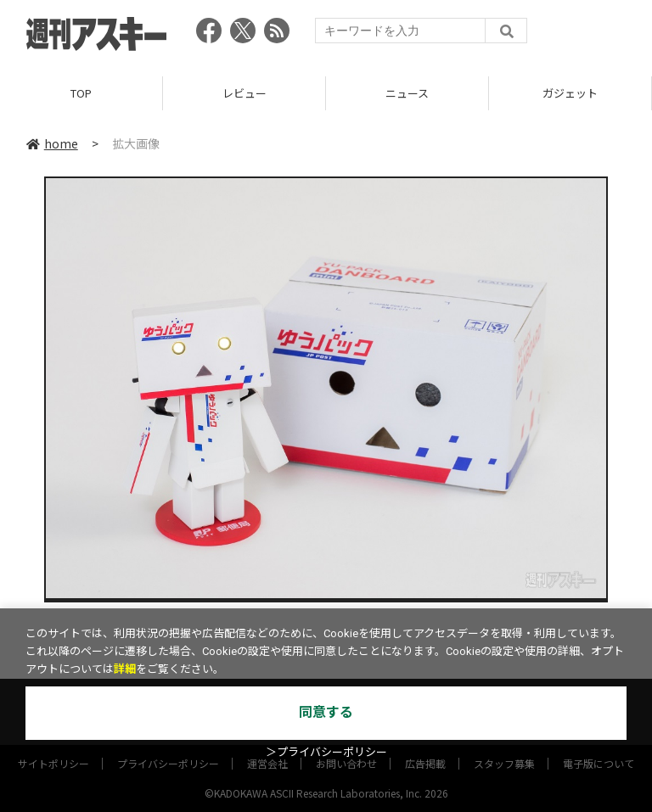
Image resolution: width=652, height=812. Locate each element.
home (52, 143)
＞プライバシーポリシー (326, 752)
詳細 (125, 669)
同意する (326, 712)
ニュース (407, 93)
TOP (81, 93)
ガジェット (570, 93)
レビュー (244, 93)
